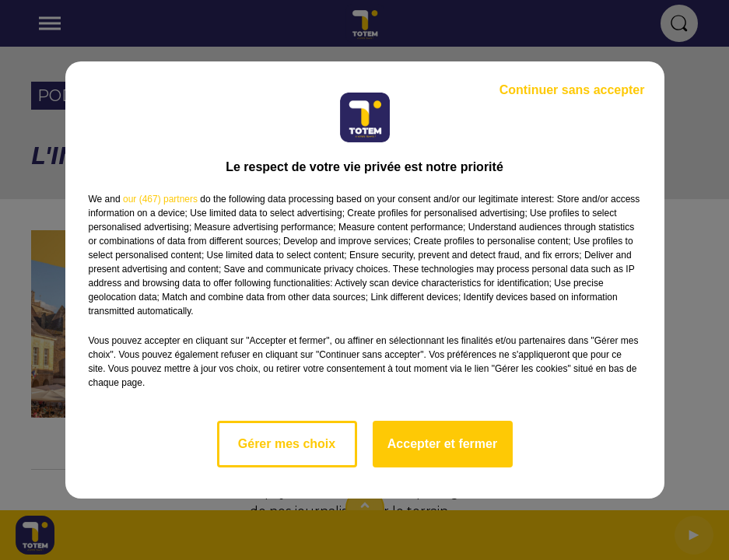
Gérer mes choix (287, 444)
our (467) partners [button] (160, 199)
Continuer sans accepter (572, 90)
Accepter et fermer (442, 444)
